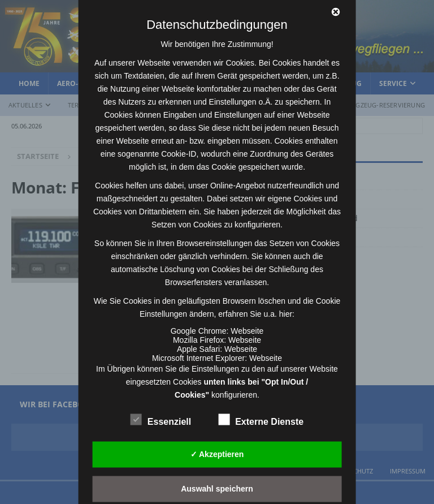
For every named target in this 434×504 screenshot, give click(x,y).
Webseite (247, 330)
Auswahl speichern (217, 489)
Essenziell (161, 420)
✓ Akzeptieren (217, 454)
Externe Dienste (261, 420)
